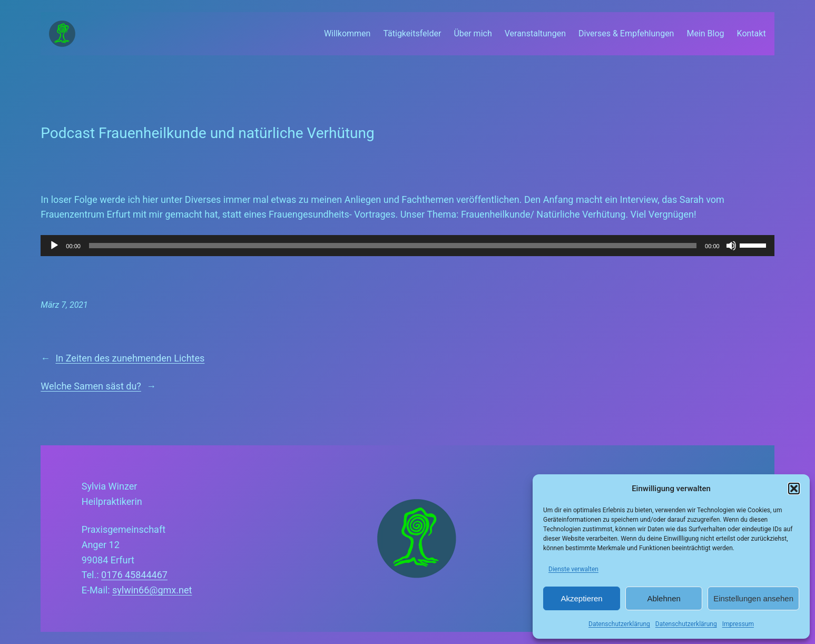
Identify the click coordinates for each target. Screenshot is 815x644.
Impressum (738, 624)
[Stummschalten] (731, 246)
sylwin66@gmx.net (152, 590)
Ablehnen (664, 598)
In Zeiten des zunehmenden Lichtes (130, 358)
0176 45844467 (134, 575)
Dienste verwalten (573, 569)
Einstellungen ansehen (753, 598)
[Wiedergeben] (54, 246)
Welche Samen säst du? (91, 386)
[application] (407, 246)
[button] (794, 489)
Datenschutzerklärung (619, 624)
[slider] (393, 246)
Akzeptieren (581, 598)
